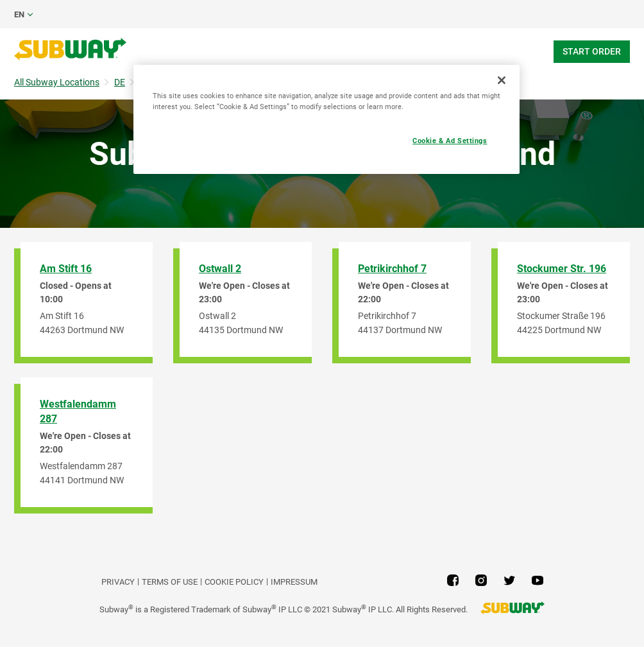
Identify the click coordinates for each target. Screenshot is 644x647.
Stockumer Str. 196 (562, 269)
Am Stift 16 (66, 269)
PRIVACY (118, 582)
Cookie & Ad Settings (450, 141)
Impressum (294, 582)
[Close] (502, 80)
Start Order (592, 51)
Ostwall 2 (220, 269)
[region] (326, 119)
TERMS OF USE (170, 582)
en (19, 14)
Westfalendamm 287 (78, 411)
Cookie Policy (234, 582)
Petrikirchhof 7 (392, 269)
